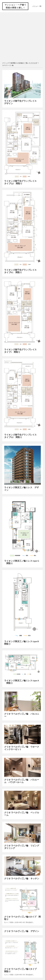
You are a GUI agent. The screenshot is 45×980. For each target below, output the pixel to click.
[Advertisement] (22, 37)
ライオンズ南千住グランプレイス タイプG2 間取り (21, 436)
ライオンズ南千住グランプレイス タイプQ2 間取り (21, 182)
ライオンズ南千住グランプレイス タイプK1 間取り (21, 271)
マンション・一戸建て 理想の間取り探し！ (15, 6)
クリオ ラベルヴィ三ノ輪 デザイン (22, 931)
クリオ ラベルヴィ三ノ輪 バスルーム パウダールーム (22, 781)
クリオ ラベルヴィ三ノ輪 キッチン (22, 879)
